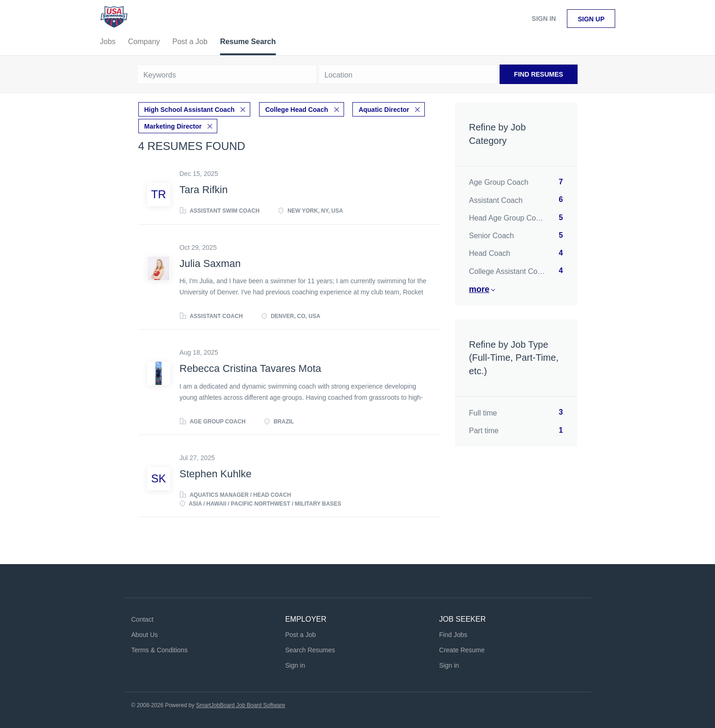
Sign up (591, 19)
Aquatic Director (384, 110)
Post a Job (300, 635)
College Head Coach (296, 110)
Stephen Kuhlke (216, 474)
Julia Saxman (210, 263)
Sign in (544, 19)
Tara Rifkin (204, 190)
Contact (143, 619)
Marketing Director (173, 126)
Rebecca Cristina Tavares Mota (250, 368)
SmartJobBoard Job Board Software (240, 705)
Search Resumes (310, 650)
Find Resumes (539, 74)
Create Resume (462, 650)
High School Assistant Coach (190, 110)
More (479, 289)
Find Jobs (453, 635)
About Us (145, 635)
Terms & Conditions (159, 650)
